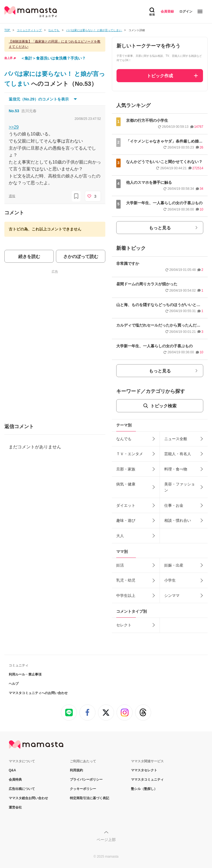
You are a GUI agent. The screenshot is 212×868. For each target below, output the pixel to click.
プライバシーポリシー (86, 780)
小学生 (170, 580)
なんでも (124, 439)
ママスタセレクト (144, 770)
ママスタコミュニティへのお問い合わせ (38, 693)
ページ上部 (106, 840)
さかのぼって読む (81, 257)
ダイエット (126, 505)
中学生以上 (126, 596)
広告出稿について (22, 789)
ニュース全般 (176, 439)
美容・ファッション (180, 487)
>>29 (14, 127)
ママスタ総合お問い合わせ (28, 798)
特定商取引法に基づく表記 (89, 798)
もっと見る (160, 228)
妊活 (120, 565)
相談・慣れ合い (178, 520)
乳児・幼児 (126, 580)
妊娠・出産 (174, 565)
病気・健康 (126, 484)
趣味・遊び (126, 520)
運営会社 (15, 807)
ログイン (186, 11)
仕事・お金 (174, 505)
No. (14, 111)
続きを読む (29, 257)
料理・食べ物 (176, 469)
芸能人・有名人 (178, 454)
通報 (12, 196)
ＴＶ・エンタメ (130, 454)
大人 (120, 536)
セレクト (124, 625)
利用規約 (76, 770)
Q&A (12, 770)
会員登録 (167, 11)
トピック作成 (160, 76)
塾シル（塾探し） (144, 789)
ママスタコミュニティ (147, 780)
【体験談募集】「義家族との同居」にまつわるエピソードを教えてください (55, 44)
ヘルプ (14, 684)
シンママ (172, 596)
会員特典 (15, 780)
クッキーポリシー (83, 789)
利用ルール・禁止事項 (25, 674)
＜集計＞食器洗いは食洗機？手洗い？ (53, 58)
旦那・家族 (126, 469)
